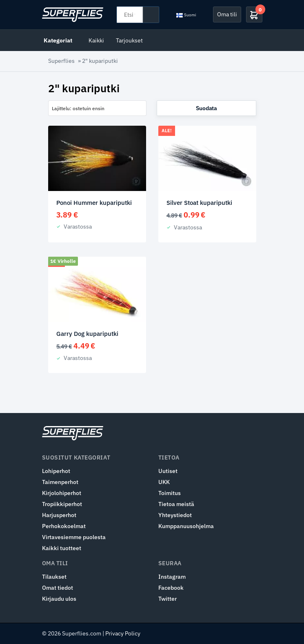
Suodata (206, 108)
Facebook (171, 588)
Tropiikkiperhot (62, 504)
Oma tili (227, 14)
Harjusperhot (59, 515)
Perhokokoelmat (64, 526)
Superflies (61, 61)
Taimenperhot (60, 482)
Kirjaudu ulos (59, 599)
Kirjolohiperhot (62, 493)
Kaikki (96, 40)
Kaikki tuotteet (62, 548)
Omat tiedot (58, 588)
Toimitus (170, 493)
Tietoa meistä (176, 504)
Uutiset (168, 471)
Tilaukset (54, 577)
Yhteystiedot (175, 515)
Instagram (172, 577)
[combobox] (97, 108)
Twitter (168, 599)
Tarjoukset (129, 40)
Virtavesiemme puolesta (74, 537)
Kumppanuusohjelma (186, 526)
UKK (164, 482)
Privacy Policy (123, 633)
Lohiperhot (56, 471)
